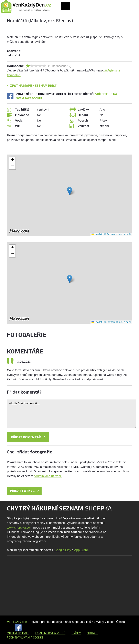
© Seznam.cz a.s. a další (117, 234)
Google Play (63, 550)
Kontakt (92, 633)
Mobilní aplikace (18, 633)
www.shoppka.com (20, 527)
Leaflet (97, 234)
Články (76, 633)
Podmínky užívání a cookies (25, 637)
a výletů (59, 633)
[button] (70, 191)
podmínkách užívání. (48, 476)
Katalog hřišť (44, 633)
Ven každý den (17, 622)
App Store (81, 550)
